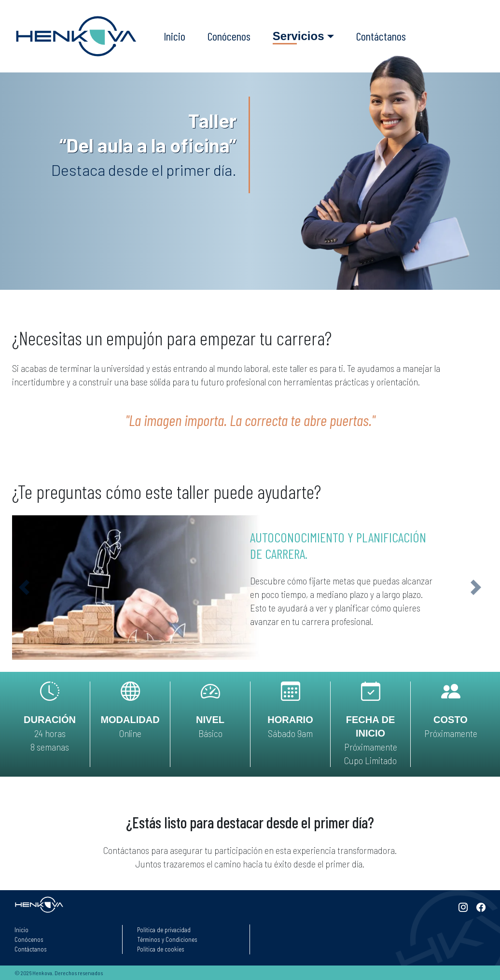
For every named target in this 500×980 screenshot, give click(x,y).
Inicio (174, 36)
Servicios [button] (299, 36)
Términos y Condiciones (167, 939)
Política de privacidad (164, 930)
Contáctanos (381, 36)
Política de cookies (161, 949)
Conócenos (229, 36)
